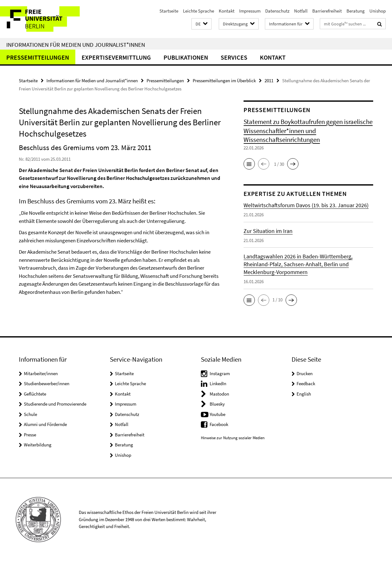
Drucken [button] (305, 373)
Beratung (356, 11)
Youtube (217, 414)
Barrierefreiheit (327, 11)
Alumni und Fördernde (45, 424)
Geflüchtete (35, 394)
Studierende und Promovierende (55, 404)
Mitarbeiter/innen (41, 373)
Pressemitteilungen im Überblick (224, 81)
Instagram (220, 373)
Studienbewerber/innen (47, 383)
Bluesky (217, 404)
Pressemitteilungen (38, 57)
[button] (201, 24)
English (304, 394)
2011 (269, 81)
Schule (30, 414)
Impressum (250, 11)
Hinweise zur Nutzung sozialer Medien (233, 438)
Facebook (219, 424)
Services (234, 57)
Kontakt (227, 11)
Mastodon (219, 394)
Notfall (301, 11)
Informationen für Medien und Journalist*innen (76, 45)
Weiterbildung (38, 445)
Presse (30, 435)
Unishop (378, 11)
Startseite (169, 11)
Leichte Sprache (199, 11)
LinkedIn (218, 383)
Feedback (306, 383)
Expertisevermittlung (116, 57)
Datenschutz (277, 11)
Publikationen (186, 57)
